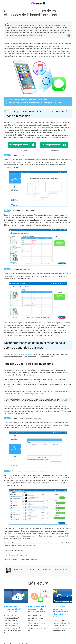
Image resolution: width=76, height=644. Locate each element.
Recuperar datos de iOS (60, 569)
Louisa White (46, 569)
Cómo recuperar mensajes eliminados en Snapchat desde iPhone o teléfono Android (61, 611)
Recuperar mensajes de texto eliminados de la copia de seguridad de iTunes (35, 103)
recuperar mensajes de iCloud (25, 545)
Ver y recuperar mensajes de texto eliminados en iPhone (28, 100)
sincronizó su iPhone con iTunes (21, 354)
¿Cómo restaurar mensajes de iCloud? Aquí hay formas (12, 609)
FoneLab (43, 128)
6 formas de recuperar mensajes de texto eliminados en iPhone (37, 609)
